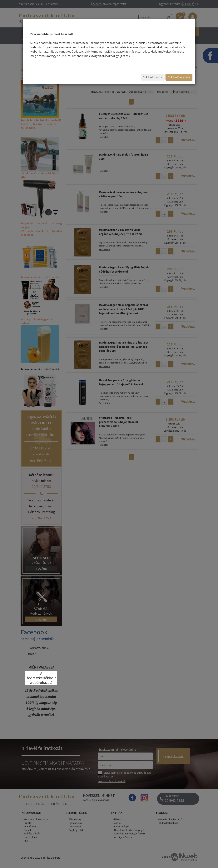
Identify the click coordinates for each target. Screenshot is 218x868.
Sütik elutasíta (153, 77)
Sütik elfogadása (179, 77)
